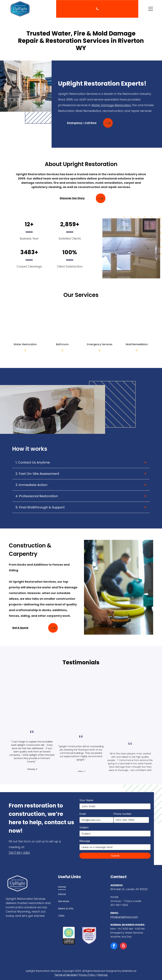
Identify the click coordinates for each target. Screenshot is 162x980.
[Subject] (115, 834)
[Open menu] (151, 9)
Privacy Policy (87, 975)
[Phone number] (131, 820)
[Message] (115, 847)
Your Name (86, 800)
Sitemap (103, 975)
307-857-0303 (119, 905)
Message (85, 841)
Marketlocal (129, 971)
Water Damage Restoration (113, 105)
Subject (84, 827)
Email (83, 814)
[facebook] (114, 946)
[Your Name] (115, 806)
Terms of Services (66, 975)
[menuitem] (81, 887)
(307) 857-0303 (19, 853)
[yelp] (123, 946)
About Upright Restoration (81, 164)
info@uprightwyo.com (124, 917)
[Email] (96, 820)
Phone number (123, 814)
